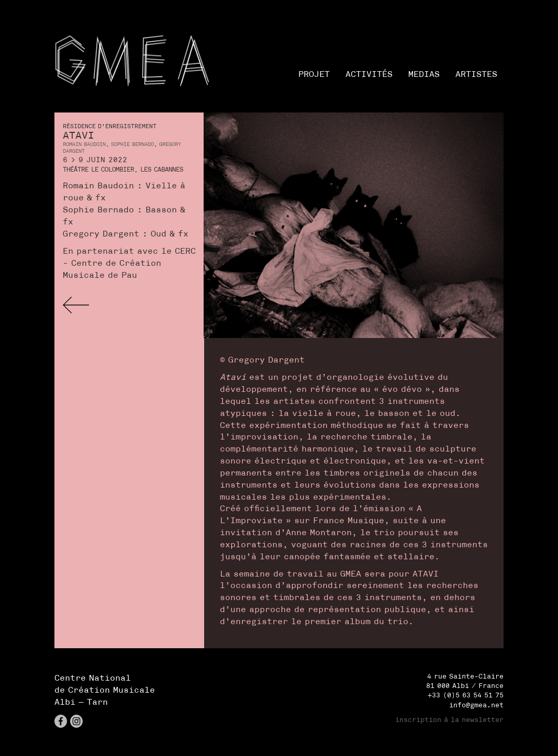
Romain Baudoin (84, 144)
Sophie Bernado (132, 144)
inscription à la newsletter (449, 720)
